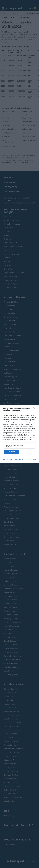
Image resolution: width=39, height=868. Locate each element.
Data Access (19, 459)
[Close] (35, 409)
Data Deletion (8, 459)
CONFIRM (11, 452)
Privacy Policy (31, 459)
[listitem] (19, 446)
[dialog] (19, 434)
